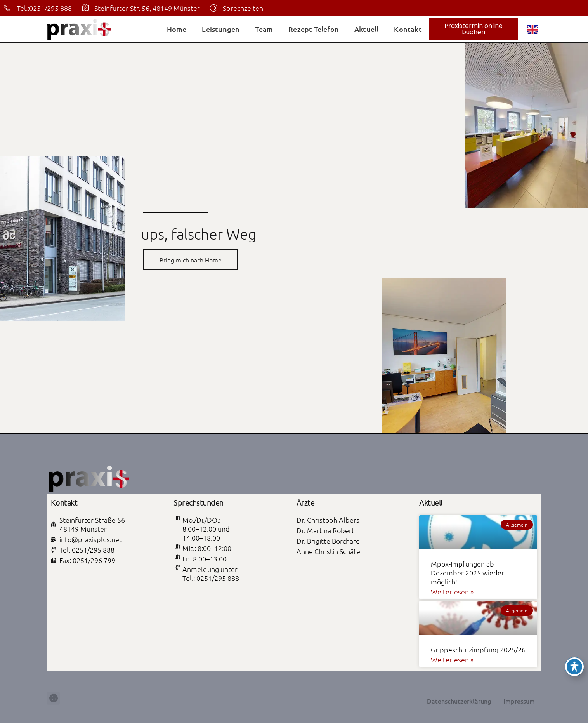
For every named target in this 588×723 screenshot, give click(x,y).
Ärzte (306, 502)
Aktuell (366, 29)
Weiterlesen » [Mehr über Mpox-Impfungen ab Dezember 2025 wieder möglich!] (452, 592)
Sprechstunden (199, 502)
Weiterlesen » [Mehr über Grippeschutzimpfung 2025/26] (452, 660)
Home (177, 29)
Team (264, 29)
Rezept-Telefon (314, 29)
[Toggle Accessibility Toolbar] (574, 667)
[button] (53, 711)
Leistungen (221, 29)
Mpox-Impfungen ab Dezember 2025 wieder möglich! (467, 573)
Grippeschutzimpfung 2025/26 (478, 649)
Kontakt (408, 29)
